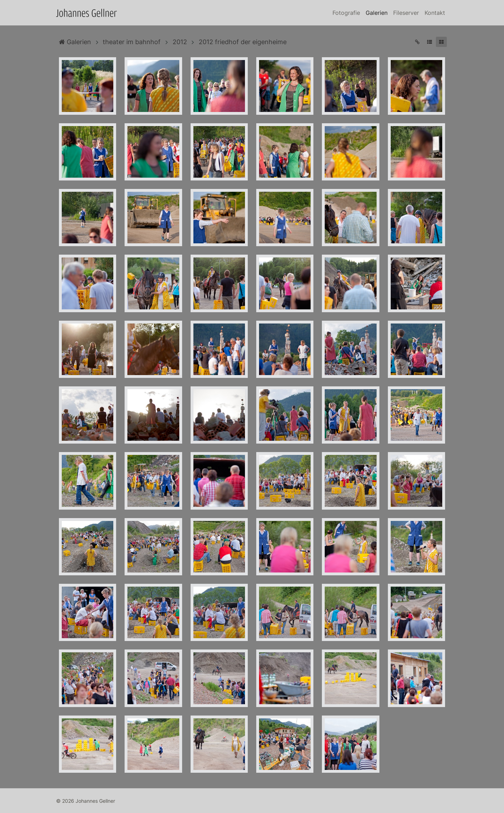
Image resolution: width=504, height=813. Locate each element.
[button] (429, 42)
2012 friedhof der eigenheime (243, 42)
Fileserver (406, 13)
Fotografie (346, 13)
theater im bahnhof (132, 42)
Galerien (377, 13)
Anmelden (6, 807)
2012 (180, 42)
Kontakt (435, 13)
